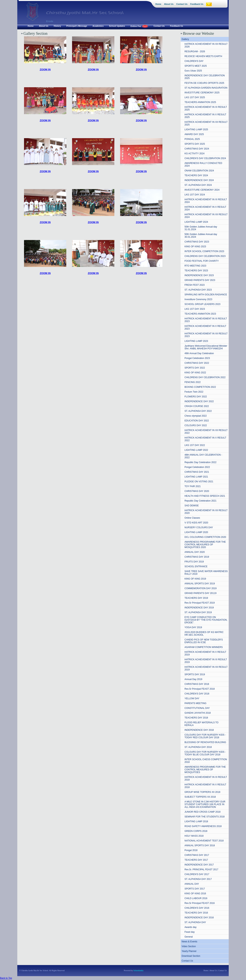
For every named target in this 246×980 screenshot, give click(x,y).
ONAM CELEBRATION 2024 (199, 171)
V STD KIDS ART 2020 (196, 523)
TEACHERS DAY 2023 (196, 271)
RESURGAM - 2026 (195, 51)
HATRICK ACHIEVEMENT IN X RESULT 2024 (205, 208)
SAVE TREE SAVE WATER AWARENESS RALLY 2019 (206, 573)
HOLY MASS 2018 (194, 836)
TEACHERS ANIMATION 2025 (200, 102)
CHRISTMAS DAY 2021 (197, 472)
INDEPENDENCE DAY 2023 (199, 275)
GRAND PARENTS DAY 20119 (200, 593)
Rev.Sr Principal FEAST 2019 (200, 603)
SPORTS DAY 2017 (195, 889)
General (189, 937)
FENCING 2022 (193, 382)
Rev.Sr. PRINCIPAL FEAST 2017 (201, 870)
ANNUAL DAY (192, 884)
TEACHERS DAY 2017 (196, 860)
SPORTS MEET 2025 (196, 66)
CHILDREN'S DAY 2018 (197, 694)
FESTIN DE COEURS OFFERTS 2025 (204, 83)
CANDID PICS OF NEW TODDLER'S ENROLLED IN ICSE (204, 641)
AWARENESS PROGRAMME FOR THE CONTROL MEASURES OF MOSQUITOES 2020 (205, 545)
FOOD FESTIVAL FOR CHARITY (202, 261)
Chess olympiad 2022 (196, 416)
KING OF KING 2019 (195, 579)
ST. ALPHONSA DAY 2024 (198, 185)
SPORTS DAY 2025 (195, 144)
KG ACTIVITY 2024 (194, 154)
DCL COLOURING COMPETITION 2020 (205, 537)
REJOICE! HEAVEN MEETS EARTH (203, 56)
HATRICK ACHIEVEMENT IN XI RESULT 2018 (206, 778)
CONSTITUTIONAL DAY (197, 708)
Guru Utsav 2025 (193, 71)
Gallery (185, 39)
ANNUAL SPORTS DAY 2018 (200, 845)
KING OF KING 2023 (195, 247)
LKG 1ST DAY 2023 (195, 309)
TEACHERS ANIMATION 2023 (200, 314)
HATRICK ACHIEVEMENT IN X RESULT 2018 (205, 786)
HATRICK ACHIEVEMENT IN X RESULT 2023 (205, 327)
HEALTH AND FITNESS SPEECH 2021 (205, 496)
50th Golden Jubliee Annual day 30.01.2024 (201, 236)
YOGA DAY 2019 (193, 627)
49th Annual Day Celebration (199, 353)
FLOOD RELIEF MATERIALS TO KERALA (202, 724)
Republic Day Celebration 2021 (200, 501)
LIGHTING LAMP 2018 (196, 821)
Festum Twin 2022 (194, 392)
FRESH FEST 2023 (194, 285)
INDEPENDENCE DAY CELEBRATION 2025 (205, 77)
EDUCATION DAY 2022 (197, 421)
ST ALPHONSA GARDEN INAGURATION (206, 88)
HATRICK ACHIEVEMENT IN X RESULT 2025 (205, 116)
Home (206, 970)
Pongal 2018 (191, 850)
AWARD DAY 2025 (194, 134)
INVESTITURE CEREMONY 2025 (202, 93)
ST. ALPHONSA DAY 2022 (198, 411)
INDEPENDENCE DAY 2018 (199, 730)
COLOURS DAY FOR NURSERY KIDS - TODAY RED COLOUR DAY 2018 (205, 736)
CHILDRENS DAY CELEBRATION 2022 (205, 377)
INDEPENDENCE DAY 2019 (199, 608)
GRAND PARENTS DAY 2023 (200, 280)
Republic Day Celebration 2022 (200, 462)
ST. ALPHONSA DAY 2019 (198, 612)
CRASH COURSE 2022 (197, 406)
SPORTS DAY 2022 (195, 368)
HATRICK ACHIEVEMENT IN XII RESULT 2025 (206, 123)
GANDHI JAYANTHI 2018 (198, 713)
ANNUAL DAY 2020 (195, 552)
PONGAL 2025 (192, 139)
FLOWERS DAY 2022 (196, 397)
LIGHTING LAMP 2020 (196, 532)
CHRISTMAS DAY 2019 (197, 557)
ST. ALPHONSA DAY (195, 922)
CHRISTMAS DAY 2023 (197, 242)
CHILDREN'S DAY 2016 (197, 908)
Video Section (189, 946)
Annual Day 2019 (193, 679)
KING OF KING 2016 (195, 894)
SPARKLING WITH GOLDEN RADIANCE (206, 295)
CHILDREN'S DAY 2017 (197, 874)
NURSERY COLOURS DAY (199, 527)
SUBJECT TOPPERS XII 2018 (200, 797)
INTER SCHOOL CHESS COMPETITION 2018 (206, 761)
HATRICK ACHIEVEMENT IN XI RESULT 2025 (206, 108)
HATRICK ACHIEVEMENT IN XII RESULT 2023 (206, 335)
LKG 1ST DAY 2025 (195, 97)
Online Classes (192, 518)
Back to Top (6, 978)
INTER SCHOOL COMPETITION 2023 (204, 251)
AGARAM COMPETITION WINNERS (204, 647)
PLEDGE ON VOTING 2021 (199, 482)
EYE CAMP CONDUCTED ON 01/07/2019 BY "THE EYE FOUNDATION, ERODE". (206, 620)
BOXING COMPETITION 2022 (200, 387)
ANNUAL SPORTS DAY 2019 (200, 584)
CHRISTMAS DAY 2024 (197, 149)
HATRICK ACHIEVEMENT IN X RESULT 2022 (205, 439)
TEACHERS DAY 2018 (196, 718)
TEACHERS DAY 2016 (196, 913)
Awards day (190, 927)
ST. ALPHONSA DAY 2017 (198, 879)
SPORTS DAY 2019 (195, 674)
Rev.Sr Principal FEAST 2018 (200, 689)
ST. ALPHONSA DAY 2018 (198, 747)
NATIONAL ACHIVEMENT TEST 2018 (204, 841)
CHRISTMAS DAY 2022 (197, 363)
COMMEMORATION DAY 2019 (201, 588)
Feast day (190, 932)
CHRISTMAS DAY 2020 (197, 491)
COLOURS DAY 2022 (196, 425)
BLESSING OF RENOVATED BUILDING (205, 742)
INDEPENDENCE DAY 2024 (199, 180)
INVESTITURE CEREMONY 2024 (202, 190)
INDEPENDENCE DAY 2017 (199, 865)
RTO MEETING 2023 (195, 266)
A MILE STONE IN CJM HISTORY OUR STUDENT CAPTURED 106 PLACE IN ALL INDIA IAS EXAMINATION (205, 804)
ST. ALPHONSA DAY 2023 (198, 290)
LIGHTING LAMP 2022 (196, 450)
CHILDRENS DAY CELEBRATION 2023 (205, 256)
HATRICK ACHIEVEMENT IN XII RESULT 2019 (206, 668)
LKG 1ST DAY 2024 (195, 195)
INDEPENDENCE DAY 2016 (199, 918)
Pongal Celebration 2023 (197, 358)
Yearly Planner (189, 951)
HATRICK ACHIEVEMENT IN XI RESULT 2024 (206, 201)
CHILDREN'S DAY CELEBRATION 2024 (205, 158)
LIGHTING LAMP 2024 (196, 222)
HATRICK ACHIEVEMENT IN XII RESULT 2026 (206, 45)
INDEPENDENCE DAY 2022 (199, 401)
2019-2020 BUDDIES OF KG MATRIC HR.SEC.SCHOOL (204, 634)
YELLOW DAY (192, 698)
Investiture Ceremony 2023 (198, 299)
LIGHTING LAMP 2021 (196, 477)
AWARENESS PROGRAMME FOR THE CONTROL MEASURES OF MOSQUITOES (205, 770)
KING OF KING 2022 (195, 373)
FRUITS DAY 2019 (194, 562)
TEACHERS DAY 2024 (196, 175)
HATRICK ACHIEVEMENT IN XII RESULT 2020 (206, 512)
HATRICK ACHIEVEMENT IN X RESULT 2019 (205, 653)
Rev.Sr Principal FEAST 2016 (200, 903)
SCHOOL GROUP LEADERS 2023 (202, 304)
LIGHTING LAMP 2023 (196, 341)
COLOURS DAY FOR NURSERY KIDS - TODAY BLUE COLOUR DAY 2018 (205, 753)
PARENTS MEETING (195, 703)
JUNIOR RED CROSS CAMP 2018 (202, 812)
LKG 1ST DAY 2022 (195, 445)
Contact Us (187, 961)
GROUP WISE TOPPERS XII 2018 (202, 792)
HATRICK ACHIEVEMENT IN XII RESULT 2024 (206, 216)
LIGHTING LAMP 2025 (196, 130)
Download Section (191, 956)
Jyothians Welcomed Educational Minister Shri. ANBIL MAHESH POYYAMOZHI (206, 347)
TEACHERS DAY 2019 (196, 598)
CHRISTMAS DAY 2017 (197, 855)
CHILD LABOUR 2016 (196, 898)
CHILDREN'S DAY (194, 61)
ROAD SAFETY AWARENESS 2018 (203, 826)
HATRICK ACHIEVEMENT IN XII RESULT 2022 (206, 432)
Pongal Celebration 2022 (197, 467)
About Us (213, 970)
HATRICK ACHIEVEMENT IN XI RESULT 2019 (206, 661)
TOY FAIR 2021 (193, 486)
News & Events (189, 942)
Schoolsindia (138, 970)
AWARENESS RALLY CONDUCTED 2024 (203, 164)
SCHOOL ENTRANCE (196, 566)
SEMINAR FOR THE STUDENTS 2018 (205, 817)
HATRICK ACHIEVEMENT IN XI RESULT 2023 (206, 320)
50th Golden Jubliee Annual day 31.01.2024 (201, 228)
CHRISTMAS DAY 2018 (197, 684)
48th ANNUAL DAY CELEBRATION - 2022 (203, 456)
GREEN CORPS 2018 (196, 831)
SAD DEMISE (192, 506)
